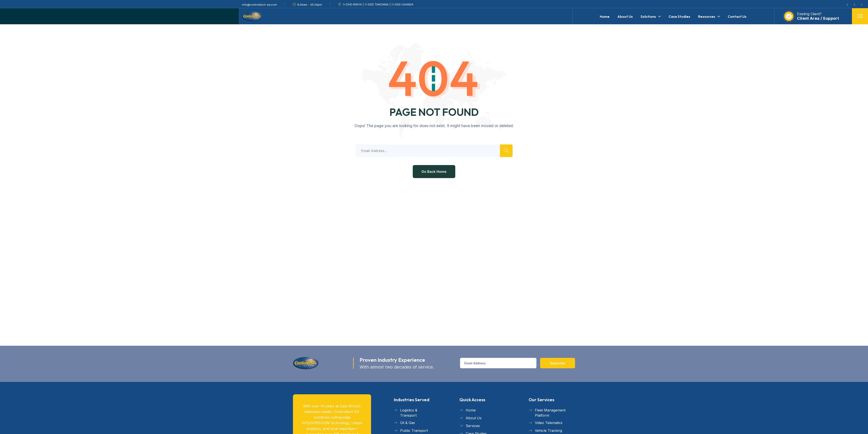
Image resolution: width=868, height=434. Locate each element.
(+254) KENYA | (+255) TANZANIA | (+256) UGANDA (378, 4)
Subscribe (558, 363)
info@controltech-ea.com (259, 5)
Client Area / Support (818, 18)
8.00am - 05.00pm (310, 5)
